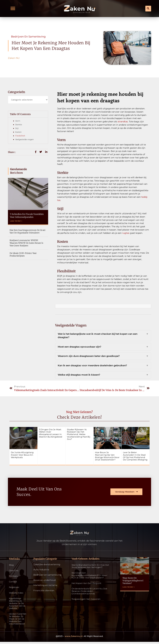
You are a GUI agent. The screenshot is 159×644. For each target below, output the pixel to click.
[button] (13, 9)
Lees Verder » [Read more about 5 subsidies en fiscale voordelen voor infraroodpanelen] (16, 221)
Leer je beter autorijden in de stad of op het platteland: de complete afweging (135, 456)
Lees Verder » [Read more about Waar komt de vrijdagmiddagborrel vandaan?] (129, 587)
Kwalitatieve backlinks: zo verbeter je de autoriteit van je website (18, 605)
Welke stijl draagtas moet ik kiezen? (103, 375)
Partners (14, 577)
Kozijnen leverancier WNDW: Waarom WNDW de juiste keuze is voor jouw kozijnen (26, 243)
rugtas (126, 233)
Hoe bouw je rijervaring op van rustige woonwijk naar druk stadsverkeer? (107, 456)
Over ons (14, 571)
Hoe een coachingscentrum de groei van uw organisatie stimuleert (27, 231)
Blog (12, 565)
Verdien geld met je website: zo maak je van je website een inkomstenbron (18, 621)
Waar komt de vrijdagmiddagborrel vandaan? (133, 581)
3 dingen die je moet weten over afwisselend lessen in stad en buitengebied (51, 433)
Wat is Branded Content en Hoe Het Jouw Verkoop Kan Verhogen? (90, 566)
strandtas (123, 122)
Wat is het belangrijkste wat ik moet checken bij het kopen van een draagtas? (103, 336)
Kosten (18, 132)
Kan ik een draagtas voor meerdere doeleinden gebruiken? (103, 366)
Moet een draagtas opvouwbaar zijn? (103, 347)
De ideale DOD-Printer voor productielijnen (23, 255)
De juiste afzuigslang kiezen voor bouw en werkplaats (22, 455)
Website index (17, 594)
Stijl (17, 128)
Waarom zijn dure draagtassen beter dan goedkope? (103, 356)
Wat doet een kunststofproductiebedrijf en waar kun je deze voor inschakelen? (89, 575)
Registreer (15, 588)
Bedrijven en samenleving (28, 37)
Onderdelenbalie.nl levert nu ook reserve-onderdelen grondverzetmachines (89, 591)
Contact (13, 582)
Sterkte (19, 125)
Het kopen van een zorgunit (86, 583)
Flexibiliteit (20, 136)
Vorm (18, 121)
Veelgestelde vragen (24, 139)
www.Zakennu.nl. (74, 638)
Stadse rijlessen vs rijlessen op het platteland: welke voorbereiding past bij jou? (79, 434)
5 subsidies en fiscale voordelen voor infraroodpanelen (27, 215)
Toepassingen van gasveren (86, 599)
